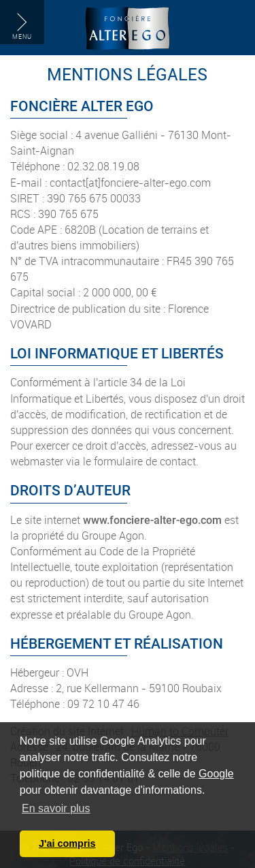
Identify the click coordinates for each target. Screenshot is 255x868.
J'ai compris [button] (67, 843)
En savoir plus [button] (56, 808)
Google (216, 774)
